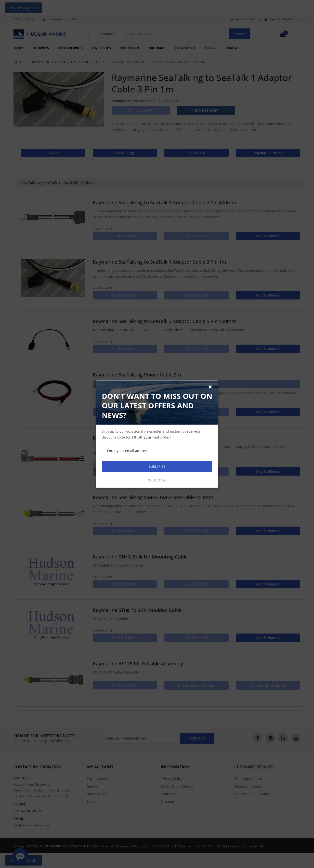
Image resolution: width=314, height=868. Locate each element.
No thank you (157, 480)
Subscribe (157, 466)
